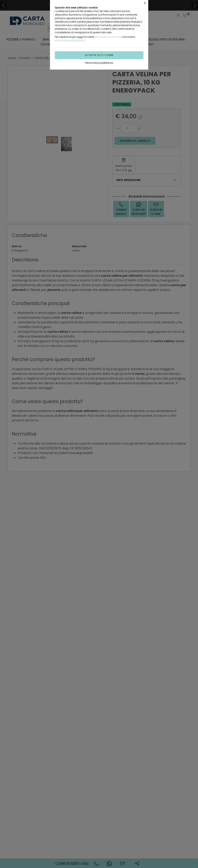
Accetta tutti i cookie (99, 55)
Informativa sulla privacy (70, 40)
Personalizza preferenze (99, 63)
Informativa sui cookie (108, 37)
